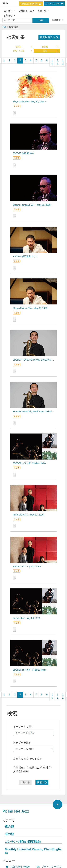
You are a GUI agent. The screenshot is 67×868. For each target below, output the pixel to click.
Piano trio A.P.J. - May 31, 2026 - (29, 515)
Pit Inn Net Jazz (16, 811)
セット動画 (36, 759)
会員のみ (35, 768)
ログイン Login (54, 4)
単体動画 (21, 759)
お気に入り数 (22, 51)
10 (52, 62)
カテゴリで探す (22, 743)
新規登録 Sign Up (31, 4)
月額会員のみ (21, 771)
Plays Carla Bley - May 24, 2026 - (29, 101)
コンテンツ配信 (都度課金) (23, 842)
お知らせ (9, 15)
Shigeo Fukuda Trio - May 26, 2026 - (31, 308)
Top (4, 27)
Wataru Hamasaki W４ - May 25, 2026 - (32, 205)
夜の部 (9, 826)
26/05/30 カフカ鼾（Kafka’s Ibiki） (30, 463)
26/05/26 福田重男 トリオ (25, 256)
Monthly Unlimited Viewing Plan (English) (33, 851)
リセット (25, 782)
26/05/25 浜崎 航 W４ (23, 153)
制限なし (21, 768)
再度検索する (49, 37)
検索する (42, 782)
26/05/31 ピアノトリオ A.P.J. (27, 566)
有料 (46, 768)
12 (63, 62)
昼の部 (9, 834)
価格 (51, 51)
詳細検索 (57, 20)
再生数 (50, 47)
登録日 (24, 47)
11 (58, 62)
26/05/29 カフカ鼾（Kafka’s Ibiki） (30, 670)
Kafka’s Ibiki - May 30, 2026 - (27, 618)
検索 (41, 20)
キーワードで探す (23, 727)
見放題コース (26, 11)
